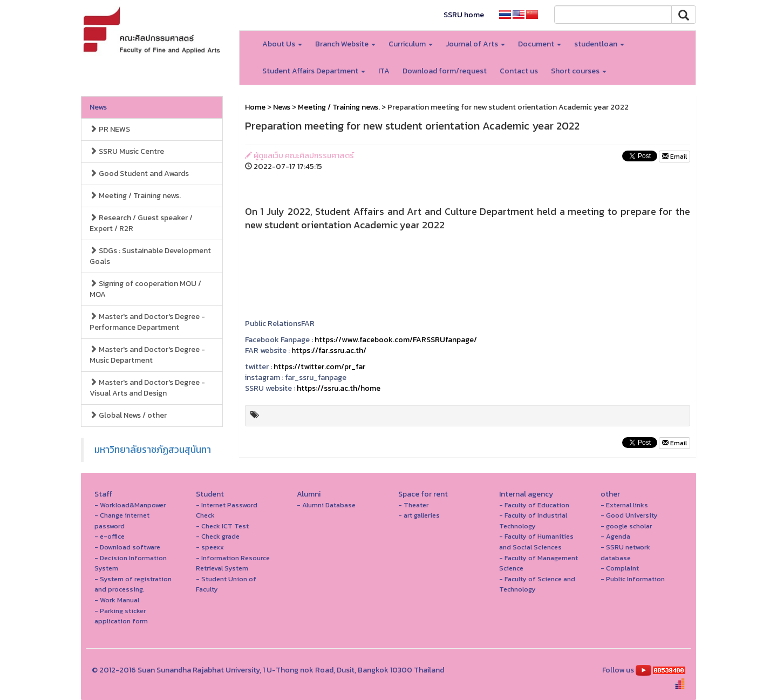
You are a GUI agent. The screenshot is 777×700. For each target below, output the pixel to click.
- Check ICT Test (222, 526)
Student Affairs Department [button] (314, 71)
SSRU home (464, 15)
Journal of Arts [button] (475, 44)
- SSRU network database (625, 552)
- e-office (110, 536)
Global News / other (128, 415)
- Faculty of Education (534, 505)
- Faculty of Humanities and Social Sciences (536, 542)
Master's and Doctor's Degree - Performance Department (147, 322)
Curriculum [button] (411, 44)
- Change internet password (122, 521)
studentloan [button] (599, 44)
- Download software (127, 547)
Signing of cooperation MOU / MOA (145, 289)
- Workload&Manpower (130, 505)
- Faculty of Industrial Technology (533, 521)
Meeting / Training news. (135, 196)
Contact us (519, 71)
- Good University (629, 515)
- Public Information (633, 579)
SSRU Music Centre (127, 151)
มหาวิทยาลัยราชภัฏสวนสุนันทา (153, 450)
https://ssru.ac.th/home (339, 388)
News (98, 107)
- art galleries (419, 515)
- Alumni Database (326, 505)
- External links (624, 505)
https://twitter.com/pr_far (319, 367)
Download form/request (445, 71)
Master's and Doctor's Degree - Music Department (147, 355)
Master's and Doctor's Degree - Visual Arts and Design (147, 388)
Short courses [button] (579, 71)
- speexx (210, 547)
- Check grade (218, 536)
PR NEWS (110, 129)
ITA (384, 71)
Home (255, 107)
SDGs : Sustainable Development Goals (150, 256)
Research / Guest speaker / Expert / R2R (141, 223)
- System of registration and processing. (133, 584)
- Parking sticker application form (121, 616)
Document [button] (540, 44)
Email (674, 157)
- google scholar (626, 526)
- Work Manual (117, 600)
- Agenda (615, 536)
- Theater (413, 505)
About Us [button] (282, 44)
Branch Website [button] (345, 44)
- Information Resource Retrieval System (233, 563)
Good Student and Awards (139, 174)
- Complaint (620, 568)
